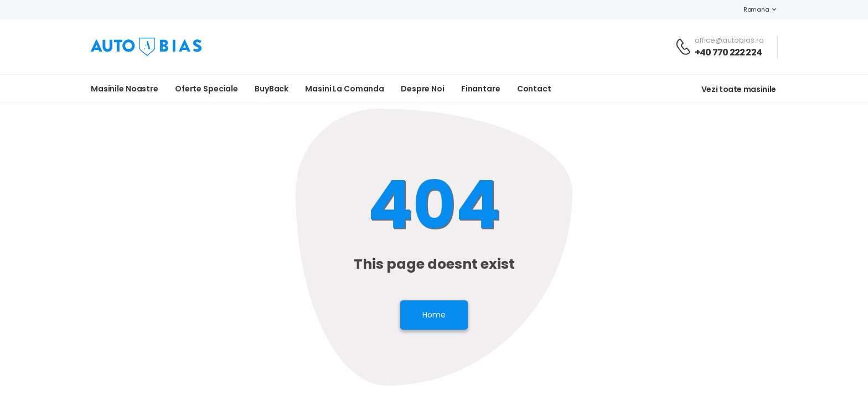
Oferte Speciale (206, 89)
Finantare (481, 89)
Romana (751, 9)
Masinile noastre (125, 89)
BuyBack (272, 89)
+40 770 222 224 (728, 52)
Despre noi (423, 89)
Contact (534, 89)
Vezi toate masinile (739, 89)
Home (434, 315)
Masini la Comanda (345, 89)
